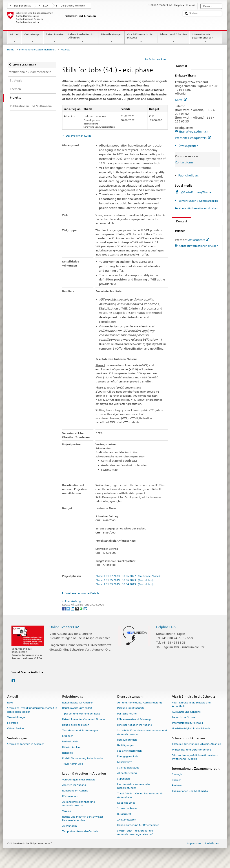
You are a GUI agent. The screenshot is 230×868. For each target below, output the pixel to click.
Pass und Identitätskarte (131, 708)
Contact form (184, 162)
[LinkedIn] (73, 608)
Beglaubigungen (127, 740)
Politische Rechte (127, 714)
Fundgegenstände (128, 756)
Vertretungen (32, 38)
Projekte (177, 786)
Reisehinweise (55, 38)
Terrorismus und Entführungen (80, 731)
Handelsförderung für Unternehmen (138, 825)
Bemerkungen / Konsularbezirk (198, 201)
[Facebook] (64, 608)
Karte (181, 100)
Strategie (177, 774)
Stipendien (124, 779)
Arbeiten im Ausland (74, 785)
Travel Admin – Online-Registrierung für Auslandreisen (140, 796)
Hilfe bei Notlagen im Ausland (135, 725)
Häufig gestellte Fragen (76, 725)
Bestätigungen (126, 745)
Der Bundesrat (22, 6)
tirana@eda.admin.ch (194, 131)
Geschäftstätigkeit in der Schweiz (191, 729)
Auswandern (70, 826)
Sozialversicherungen (129, 751)
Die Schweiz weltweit (73, 6)
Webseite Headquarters (193, 138)
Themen (177, 780)
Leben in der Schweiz (184, 718)
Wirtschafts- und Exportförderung (192, 750)
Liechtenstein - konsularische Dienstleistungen (134, 786)
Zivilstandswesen (127, 820)
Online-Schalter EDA (64, 627)
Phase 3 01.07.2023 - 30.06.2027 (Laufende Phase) (128, 576)
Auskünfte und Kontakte (186, 712)
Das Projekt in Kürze (78, 136)
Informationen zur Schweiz (188, 723)
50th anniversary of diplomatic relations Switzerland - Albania (195, 757)
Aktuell (14, 38)
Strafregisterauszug (128, 768)
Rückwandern (70, 796)
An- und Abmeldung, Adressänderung (139, 703)
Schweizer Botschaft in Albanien (26, 744)
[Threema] (77, 608)
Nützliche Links (126, 803)
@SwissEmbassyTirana (196, 192)
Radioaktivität (70, 742)
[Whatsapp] (81, 608)
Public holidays (188, 175)
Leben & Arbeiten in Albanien (82, 38)
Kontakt (180, 66)
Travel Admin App (73, 764)
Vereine (67, 811)
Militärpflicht (125, 762)
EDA (46, 6)
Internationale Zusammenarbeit (206, 38)
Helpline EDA (166, 627)
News (10, 703)
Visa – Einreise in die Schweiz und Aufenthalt (191, 704)
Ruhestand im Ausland (75, 791)
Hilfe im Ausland (72, 747)
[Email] (85, 608)
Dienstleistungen (112, 38)
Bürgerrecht (124, 814)
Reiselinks (68, 753)
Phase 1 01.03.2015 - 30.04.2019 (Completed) (124, 584)
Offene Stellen (15, 729)
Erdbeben (68, 736)
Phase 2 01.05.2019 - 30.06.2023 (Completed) (124, 580)
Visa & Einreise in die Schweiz (141, 38)
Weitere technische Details (82, 593)
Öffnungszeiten (188, 146)
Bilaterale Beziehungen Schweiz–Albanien (197, 744)
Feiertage (13, 723)
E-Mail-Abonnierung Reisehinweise (83, 758)
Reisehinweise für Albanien (78, 703)
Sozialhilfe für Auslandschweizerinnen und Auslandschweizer (142, 732)
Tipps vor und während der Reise (81, 714)
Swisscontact (198, 240)
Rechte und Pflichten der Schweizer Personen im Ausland (83, 819)
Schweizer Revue (127, 808)
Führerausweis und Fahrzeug (134, 719)
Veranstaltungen (17, 718)
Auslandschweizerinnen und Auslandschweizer (79, 804)
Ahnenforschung (127, 773)
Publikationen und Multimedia (190, 791)
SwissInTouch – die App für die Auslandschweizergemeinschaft (135, 833)
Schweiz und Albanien (173, 38)
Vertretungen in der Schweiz (79, 780)
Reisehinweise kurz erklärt (77, 708)
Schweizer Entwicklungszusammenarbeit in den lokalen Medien (32, 710)
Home (11, 50)
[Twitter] (69, 608)
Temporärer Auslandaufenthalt (80, 832)
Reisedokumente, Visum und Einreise (83, 719)
